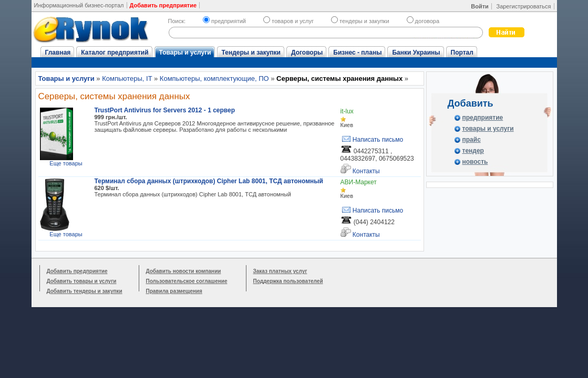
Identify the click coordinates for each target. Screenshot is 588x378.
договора (423, 21)
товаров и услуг (288, 21)
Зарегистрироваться (523, 6)
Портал (462, 52)
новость (475, 162)
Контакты (360, 169)
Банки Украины (416, 52)
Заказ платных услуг (280, 271)
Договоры (307, 52)
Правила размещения (174, 291)
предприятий (224, 21)
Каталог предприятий (115, 52)
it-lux (347, 111)
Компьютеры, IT (127, 78)
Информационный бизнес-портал (79, 5)
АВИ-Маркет (359, 182)
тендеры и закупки (360, 21)
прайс (472, 140)
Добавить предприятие (77, 271)
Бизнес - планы (357, 52)
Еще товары (66, 163)
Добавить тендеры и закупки (85, 291)
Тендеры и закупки (251, 52)
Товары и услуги (185, 52)
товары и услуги (488, 129)
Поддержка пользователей (288, 281)
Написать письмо (372, 140)
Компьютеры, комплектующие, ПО (214, 78)
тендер (473, 151)
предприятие (483, 118)
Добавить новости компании (184, 271)
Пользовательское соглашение (187, 281)
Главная (58, 52)
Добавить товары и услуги (82, 281)
